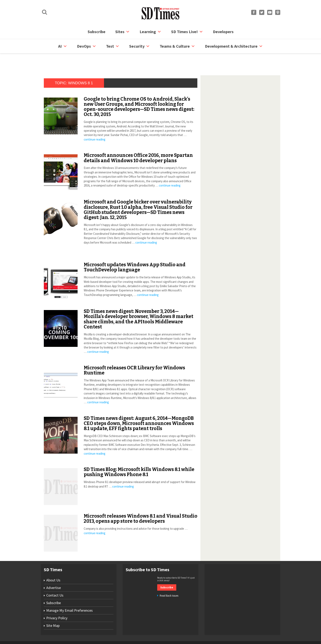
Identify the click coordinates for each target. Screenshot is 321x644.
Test (113, 46)
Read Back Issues (169, 580)
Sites (123, 32)
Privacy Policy (57, 602)
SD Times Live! (187, 32)
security (140, 46)
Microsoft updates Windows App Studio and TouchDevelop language (135, 252)
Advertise (54, 572)
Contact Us (55, 580)
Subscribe (97, 32)
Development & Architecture (234, 46)
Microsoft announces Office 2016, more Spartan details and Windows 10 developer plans (138, 142)
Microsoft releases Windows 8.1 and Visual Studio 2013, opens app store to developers (141, 503)
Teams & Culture (177, 46)
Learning (150, 32)
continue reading (95, 124)
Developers (223, 32)
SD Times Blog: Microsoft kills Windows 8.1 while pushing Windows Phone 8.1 (139, 456)
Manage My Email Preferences (70, 595)
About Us (53, 565)
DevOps (87, 46)
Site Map (53, 610)
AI (63, 46)
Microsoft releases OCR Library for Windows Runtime (134, 355)
